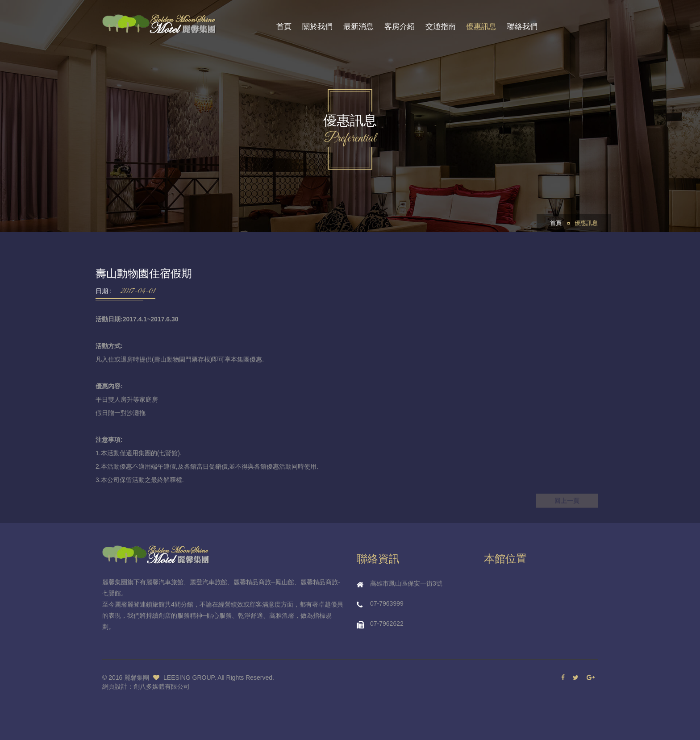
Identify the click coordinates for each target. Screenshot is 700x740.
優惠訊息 (481, 27)
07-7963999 (387, 603)
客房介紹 (400, 27)
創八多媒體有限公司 (162, 686)
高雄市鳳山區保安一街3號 (406, 583)
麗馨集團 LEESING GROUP (169, 678)
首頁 (284, 27)
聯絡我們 (522, 27)
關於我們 (317, 27)
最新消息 (358, 27)
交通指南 (441, 27)
